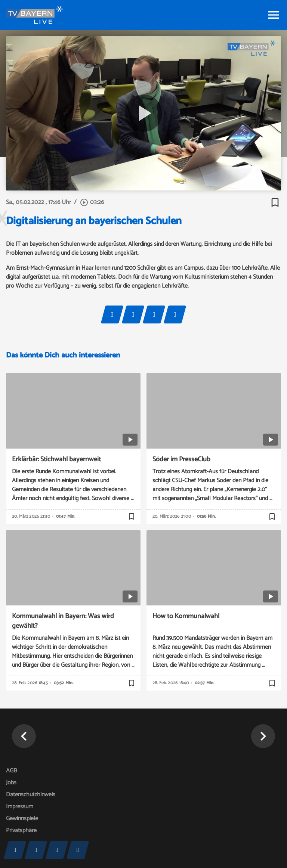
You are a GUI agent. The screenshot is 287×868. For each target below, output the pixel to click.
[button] (24, 736)
